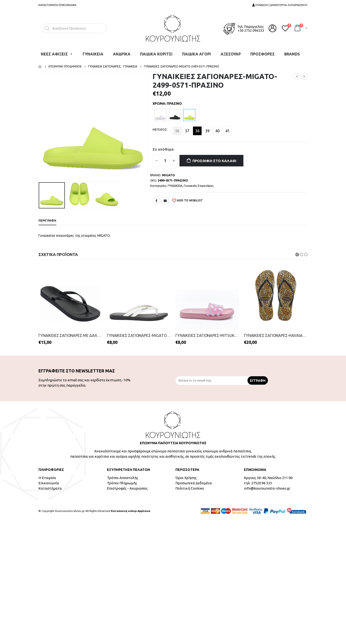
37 (187, 131)
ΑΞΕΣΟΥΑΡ (231, 54)
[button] (297, 255)
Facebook (156, 201)
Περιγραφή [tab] (47, 220)
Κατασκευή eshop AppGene (131, 511)
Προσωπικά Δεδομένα (194, 483)
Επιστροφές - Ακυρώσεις (127, 488)
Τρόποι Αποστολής (123, 478)
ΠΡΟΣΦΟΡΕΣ (263, 54)
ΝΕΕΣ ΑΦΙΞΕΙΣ (57, 54)
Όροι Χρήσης (186, 478)
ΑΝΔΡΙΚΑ (122, 54)
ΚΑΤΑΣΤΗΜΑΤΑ (48, 5)
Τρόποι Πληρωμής (122, 483)
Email (165, 201)
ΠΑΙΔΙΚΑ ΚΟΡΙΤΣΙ (156, 54)
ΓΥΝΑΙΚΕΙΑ (93, 54)
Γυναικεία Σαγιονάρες (199, 186)
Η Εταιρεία (47, 478)
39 (207, 131)
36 (177, 131)
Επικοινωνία (49, 483)
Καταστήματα (50, 488)
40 (217, 131)
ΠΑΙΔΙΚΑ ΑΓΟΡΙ (197, 54)
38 (197, 131)
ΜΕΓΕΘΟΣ (160, 130)
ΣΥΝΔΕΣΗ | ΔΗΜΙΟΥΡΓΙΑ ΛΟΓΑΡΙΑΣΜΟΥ (280, 5)
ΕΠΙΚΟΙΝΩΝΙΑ (68, 5)
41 (228, 131)
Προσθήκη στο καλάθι (214, 161)
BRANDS (292, 54)
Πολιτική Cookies (190, 488)
